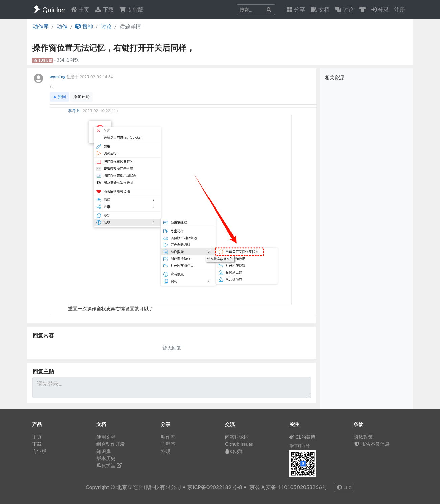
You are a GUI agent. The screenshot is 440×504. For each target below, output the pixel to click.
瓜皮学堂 (109, 465)
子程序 (168, 444)
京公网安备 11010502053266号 (288, 487)
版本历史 (106, 458)
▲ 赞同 (59, 97)
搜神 (84, 26)
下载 (104, 9)
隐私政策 (363, 437)
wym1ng (58, 77)
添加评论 (82, 97)
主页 (80, 9)
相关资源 (334, 77)
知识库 (104, 451)
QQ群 (234, 451)
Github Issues (239, 444)
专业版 (131, 9)
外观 (166, 451)
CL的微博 (302, 437)
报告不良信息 (372, 444)
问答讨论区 (237, 437)
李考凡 (75, 111)
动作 (62, 26)
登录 (380, 9)
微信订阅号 (300, 446)
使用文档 (106, 437)
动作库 (41, 26)
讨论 (106, 26)
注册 (400, 9)
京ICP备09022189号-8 (215, 487)
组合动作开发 (111, 444)
